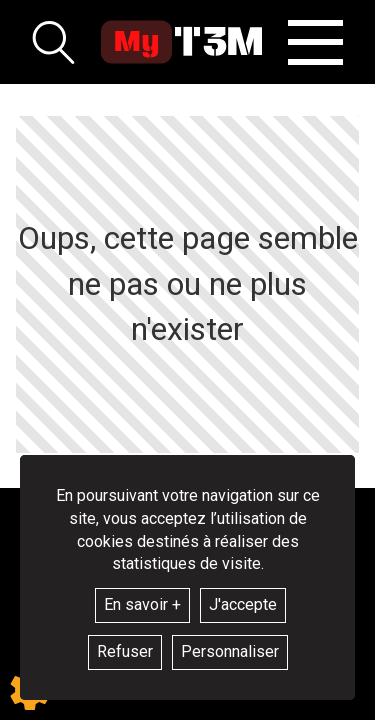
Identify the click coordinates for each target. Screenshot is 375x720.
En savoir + (142, 604)
